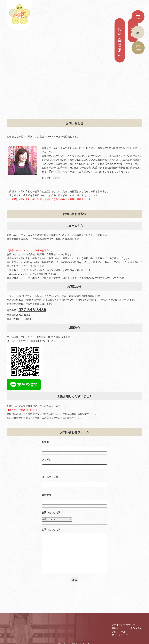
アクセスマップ (120, 635)
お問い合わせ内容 (51, 512)
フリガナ (46, 460)
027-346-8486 (32, 310)
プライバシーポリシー (123, 625)
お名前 (45, 442)
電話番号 (46, 495)
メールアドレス (50, 477)
